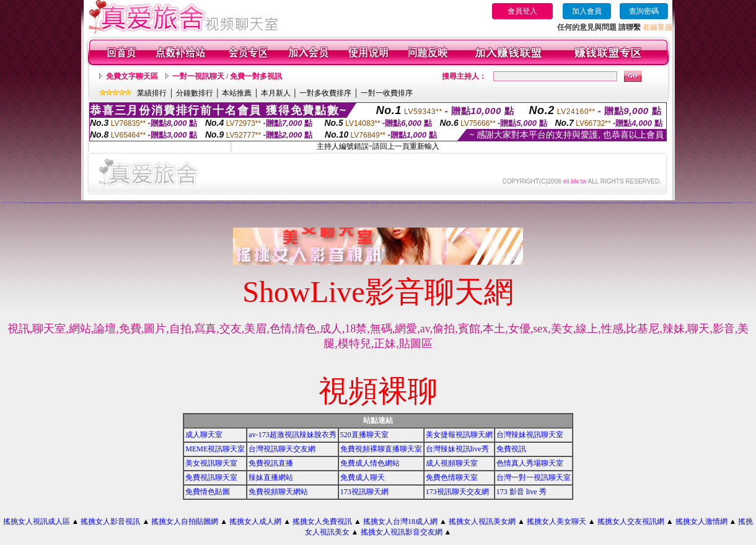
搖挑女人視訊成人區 (37, 521)
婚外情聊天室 (340, 203)
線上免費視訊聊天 (420, 203)
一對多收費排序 (325, 93)
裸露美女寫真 (415, 203)
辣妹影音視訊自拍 (335, 203)
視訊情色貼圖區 (215, 203)
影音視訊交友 (563, 203)
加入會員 (587, 11)
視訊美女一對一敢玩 (735, 202)
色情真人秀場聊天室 (530, 463)
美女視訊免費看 (572, 203)
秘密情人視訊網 (293, 203)
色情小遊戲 (39, 203)
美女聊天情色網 (324, 203)
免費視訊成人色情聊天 (525, 203)
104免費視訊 (643, 203)
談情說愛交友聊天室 (442, 203)
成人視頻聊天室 (452, 463)
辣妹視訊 (73, 203)
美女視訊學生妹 (425, 203)
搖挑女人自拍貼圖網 (185, 521)
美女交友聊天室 (189, 203)
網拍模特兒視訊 (261, 203)
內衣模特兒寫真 (378, 203)
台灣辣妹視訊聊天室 (530, 435)
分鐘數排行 (195, 93)
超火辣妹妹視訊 (271, 203)
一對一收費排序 (387, 93)
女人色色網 (199, 203)
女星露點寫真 (247, 202)
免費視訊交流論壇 (700, 203)
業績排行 (152, 93)
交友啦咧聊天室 (57, 203)
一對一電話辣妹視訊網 (618, 203)
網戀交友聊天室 (682, 203)
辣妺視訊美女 (206, 203)
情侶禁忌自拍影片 (505, 203)
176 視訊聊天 (15, 202)
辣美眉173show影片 (68, 203)
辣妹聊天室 (745, 202)
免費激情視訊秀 (463, 203)
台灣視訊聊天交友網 (282, 449)
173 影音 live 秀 (521, 492)
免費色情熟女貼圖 (499, 203)
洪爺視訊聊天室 (403, 203)
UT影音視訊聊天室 (167, 203)
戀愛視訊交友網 (319, 203)
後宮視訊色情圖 (606, 203)
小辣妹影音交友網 (93, 203)
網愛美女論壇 (229, 203)
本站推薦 (237, 93)
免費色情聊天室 (452, 477)
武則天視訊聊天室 (121, 203)
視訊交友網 (42, 203)
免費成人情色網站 (370, 463)
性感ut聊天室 (494, 203)
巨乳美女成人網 (490, 203)
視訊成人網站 (568, 203)
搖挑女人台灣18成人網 (400, 521)
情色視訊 (202, 203)
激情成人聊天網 (540, 203)
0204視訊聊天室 (87, 203)
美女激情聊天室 (666, 203)
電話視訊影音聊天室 (632, 203)
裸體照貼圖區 (519, 203)
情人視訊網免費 (690, 203)
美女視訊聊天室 (211, 463)
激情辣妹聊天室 (715, 203)
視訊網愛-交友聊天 (244, 203)
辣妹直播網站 (271, 477)
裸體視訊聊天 (282, 203)
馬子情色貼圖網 (594, 203)
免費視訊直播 (271, 463)
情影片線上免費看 (146, 203)
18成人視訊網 (194, 203)
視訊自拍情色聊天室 (287, 203)
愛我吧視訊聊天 (695, 203)
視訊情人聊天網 (308, 203)
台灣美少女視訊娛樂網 (409, 203)
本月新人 (276, 93)
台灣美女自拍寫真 (127, 203)
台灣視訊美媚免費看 (372, 203)
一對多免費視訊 (235, 203)
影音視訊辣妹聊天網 (303, 203)
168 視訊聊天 (20, 202)
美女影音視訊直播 (4, 202)
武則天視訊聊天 (383, 203)
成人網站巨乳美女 (436, 203)
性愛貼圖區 (536, 203)
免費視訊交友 (485, 203)
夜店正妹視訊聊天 (480, 203)
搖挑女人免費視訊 (322, 521)
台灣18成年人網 (430, 203)
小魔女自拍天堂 (740, 202)
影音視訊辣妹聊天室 (672, 203)
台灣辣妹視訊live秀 (457, 449)
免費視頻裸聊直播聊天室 (381, 449)
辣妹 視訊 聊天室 (433, 202)
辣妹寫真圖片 (726, 203)
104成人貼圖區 (52, 203)
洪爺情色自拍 (510, 203)
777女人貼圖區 (468, 203)
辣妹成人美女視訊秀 (255, 203)
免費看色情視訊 (577, 203)
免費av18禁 (113, 203)
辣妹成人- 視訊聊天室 (612, 203)
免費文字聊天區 (132, 76)
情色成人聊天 (210, 203)
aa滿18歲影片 (249, 203)
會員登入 (522, 11)
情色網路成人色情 (276, 203)
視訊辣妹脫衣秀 (515, 203)
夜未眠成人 (627, 203)
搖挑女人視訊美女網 (482, 521)
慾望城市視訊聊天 (360, 203)
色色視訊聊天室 (329, 203)
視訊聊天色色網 (552, 203)
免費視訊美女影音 (366, 203)
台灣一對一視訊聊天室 (534, 477)
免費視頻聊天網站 (278, 492)
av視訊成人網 (345, 203)
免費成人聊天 (363, 477)
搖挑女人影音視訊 (110, 521)
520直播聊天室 (364, 435)
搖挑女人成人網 (255, 521)
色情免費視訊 (30, 203)
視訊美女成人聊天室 (720, 203)
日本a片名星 (132, 203)
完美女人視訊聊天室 (474, 203)
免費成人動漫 (677, 203)
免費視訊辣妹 (749, 202)
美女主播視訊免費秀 (392, 203)
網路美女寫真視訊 (453, 203)
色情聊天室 (98, 203)
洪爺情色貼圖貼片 (77, 203)
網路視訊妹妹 (705, 203)
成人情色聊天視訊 (266, 203)
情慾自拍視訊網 (225, 203)
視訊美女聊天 (176, 203)
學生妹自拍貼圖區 (398, 203)
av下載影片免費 (34, 203)
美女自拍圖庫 (710, 203)
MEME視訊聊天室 (215, 449)
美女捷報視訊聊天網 (459, 435)
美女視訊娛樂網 (531, 203)
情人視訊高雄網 (181, 203)
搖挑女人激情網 (701, 521)
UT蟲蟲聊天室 (638, 203)
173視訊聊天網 (364, 492)
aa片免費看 (185, 203)
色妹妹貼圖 (624, 203)
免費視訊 (511, 449)
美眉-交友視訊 (656, 203)
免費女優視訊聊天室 (314, 203)
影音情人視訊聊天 (102, 203)
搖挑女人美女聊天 (556, 521)
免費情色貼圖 (208, 492)
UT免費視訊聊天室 (583, 203)
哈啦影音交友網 (141, 203)
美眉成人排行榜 (220, 203)
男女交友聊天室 (349, 203)
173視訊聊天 (730, 203)
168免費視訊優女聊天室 (546, 203)
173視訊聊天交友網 (457, 492)
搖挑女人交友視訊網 (631, 521)
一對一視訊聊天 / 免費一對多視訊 (227, 76)
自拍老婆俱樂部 (647, 203)
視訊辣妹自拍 (136, 203)
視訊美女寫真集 (62, 203)
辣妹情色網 (652, 203)
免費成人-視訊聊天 (558, 203)
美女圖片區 (116, 203)
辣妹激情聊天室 (47, 203)
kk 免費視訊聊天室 (152, 203)
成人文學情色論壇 (354, 203)
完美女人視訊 (157, 203)
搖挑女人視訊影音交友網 (402, 532)
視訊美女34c (297, 203)
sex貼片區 (172, 203)
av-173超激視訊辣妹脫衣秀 (292, 435)
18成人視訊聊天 (447, 203)
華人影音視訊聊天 (589, 203)
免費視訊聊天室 (211, 477)
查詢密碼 (644, 11)
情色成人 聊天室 (661, 203)
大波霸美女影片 (458, 203)
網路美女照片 (82, 203)
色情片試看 (387, 203)
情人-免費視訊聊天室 (600, 203)
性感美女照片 (162, 203)
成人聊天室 (204, 435)
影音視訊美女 (239, 203)
